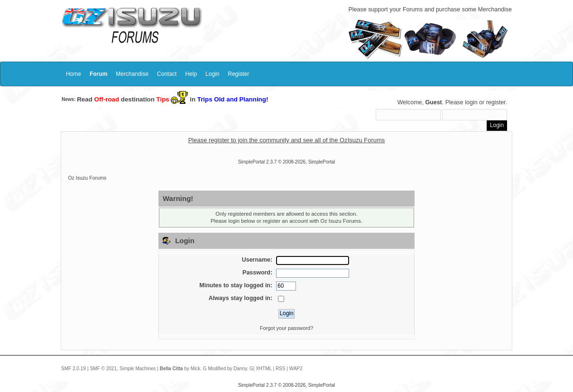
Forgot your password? (287, 328)
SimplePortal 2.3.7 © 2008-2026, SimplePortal (287, 162)
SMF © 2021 (103, 369)
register (496, 102)
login (471, 102)
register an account (285, 221)
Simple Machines (138, 369)
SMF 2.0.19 (74, 369)
